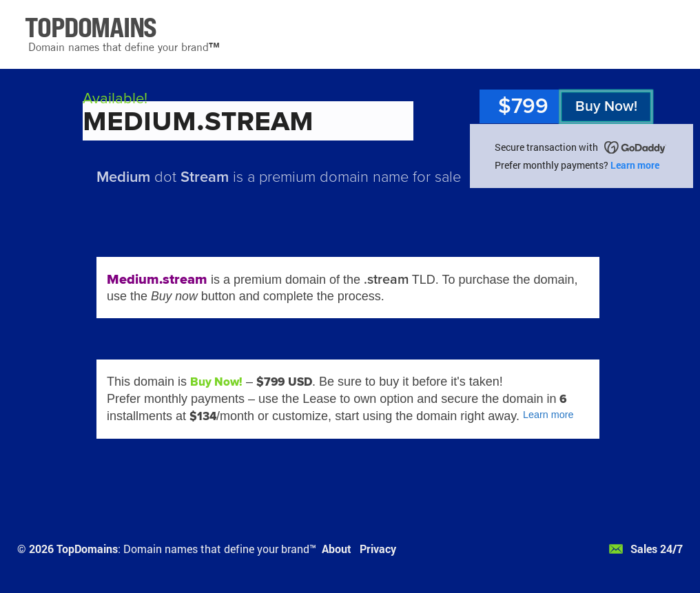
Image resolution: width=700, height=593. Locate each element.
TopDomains (87, 549)
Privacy (378, 549)
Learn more (635, 165)
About (337, 549)
